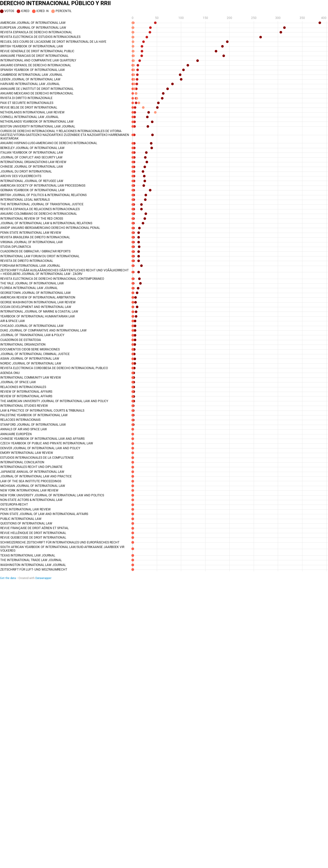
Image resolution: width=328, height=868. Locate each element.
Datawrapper (43, 578)
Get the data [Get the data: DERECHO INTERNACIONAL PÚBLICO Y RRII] (8, 578)
